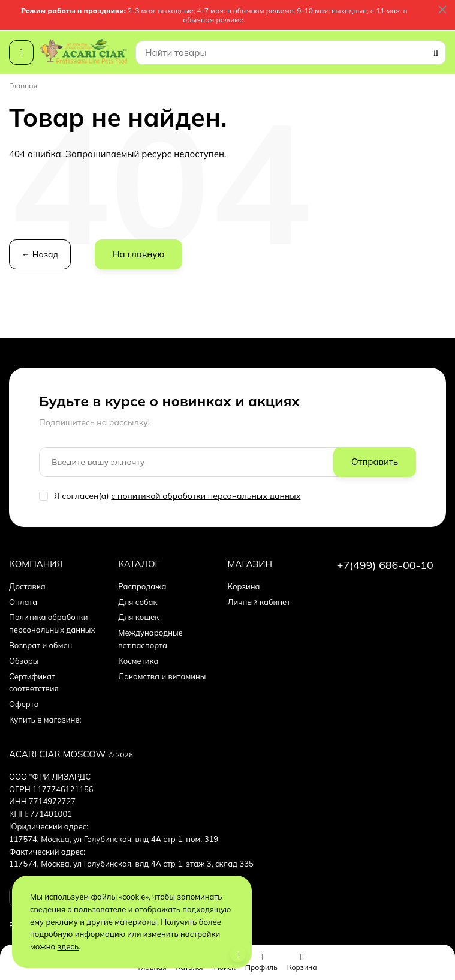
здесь (68, 946)
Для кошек (138, 617)
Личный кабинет (259, 602)
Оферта (24, 704)
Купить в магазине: (45, 720)
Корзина (244, 586)
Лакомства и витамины (162, 676)
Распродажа (142, 586)
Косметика (138, 661)
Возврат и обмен (40, 645)
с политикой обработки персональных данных (206, 496)
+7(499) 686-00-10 (385, 565)
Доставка (27, 586)
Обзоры (24, 661)
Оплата (23, 602)
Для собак (138, 602)
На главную (138, 254)
